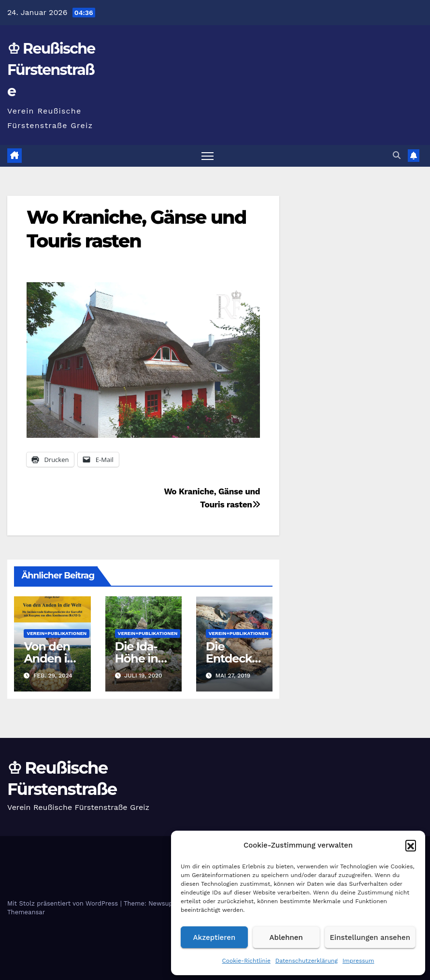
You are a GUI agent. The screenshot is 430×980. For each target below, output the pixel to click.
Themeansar (26, 912)
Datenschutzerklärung (307, 961)
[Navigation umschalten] (208, 156)
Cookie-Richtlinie (246, 961)
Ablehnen (286, 937)
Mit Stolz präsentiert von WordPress (64, 903)
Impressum (358, 961)
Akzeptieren (215, 937)
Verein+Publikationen (57, 633)
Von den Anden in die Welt (49, 658)
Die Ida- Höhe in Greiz (136, 658)
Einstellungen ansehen (370, 937)
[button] (411, 845)
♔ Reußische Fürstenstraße (51, 70)
